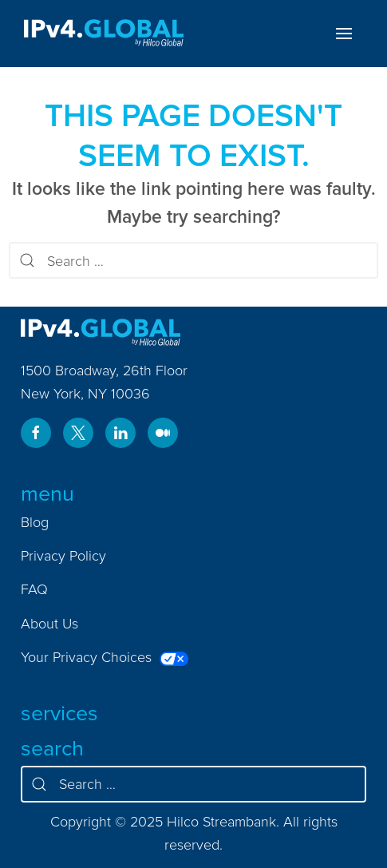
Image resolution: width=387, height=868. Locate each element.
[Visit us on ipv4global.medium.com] (163, 433)
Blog (35, 522)
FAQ (34, 589)
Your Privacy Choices (105, 657)
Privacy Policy (63, 555)
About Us (49, 623)
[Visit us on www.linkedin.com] (120, 433)
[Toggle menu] (344, 34)
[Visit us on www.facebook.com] (36, 433)
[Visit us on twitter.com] (78, 433)
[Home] (104, 34)
